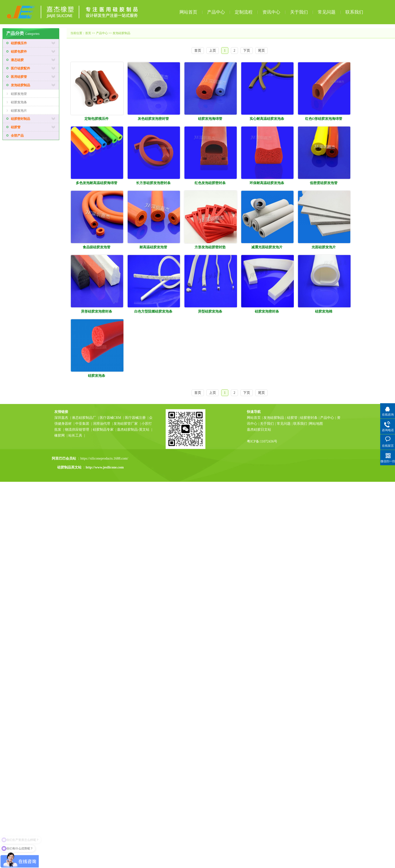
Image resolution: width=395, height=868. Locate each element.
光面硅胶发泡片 (324, 247)
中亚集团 (82, 424)
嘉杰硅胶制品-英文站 (133, 430)
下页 (247, 51)
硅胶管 (16, 127)
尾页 (261, 51)
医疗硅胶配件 (20, 68)
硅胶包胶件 (19, 52)
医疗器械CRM (110, 418)
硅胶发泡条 (19, 102)
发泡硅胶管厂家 (126, 424)
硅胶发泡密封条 (267, 311)
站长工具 (75, 435)
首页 (88, 33)
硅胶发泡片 (19, 111)
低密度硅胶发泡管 (324, 183)
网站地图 (316, 424)
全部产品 (17, 136)
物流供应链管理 (78, 430)
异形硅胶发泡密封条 (97, 311)
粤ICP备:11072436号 (262, 441)
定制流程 (244, 12)
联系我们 (354, 12)
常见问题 (327, 12)
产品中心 (216, 12)
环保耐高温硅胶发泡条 (267, 183)
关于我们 (299, 12)
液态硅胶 (17, 60)
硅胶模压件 (19, 43)
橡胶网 (59, 435)
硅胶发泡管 (19, 94)
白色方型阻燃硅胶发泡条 (153, 311)
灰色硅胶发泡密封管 (153, 119)
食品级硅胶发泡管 (97, 247)
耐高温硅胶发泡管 (153, 247)
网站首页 (188, 12)
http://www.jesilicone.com (105, 467)
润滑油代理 (101, 424)
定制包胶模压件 (97, 119)
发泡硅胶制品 (20, 85)
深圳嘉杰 (61, 418)
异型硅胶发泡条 (210, 311)
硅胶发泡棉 (324, 311)
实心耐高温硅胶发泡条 (267, 119)
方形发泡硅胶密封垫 (210, 247)
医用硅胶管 (19, 77)
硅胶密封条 (309, 418)
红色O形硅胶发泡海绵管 (324, 119)
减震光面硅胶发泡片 (267, 247)
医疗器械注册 (135, 418)
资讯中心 (271, 12)
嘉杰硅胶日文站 (259, 430)
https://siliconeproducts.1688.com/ (105, 458)
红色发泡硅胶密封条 (210, 183)
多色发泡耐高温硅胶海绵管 (97, 183)
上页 (213, 51)
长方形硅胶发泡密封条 (153, 183)
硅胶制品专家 (103, 430)
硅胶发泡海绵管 (210, 119)
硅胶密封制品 (20, 119)
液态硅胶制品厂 (84, 418)
